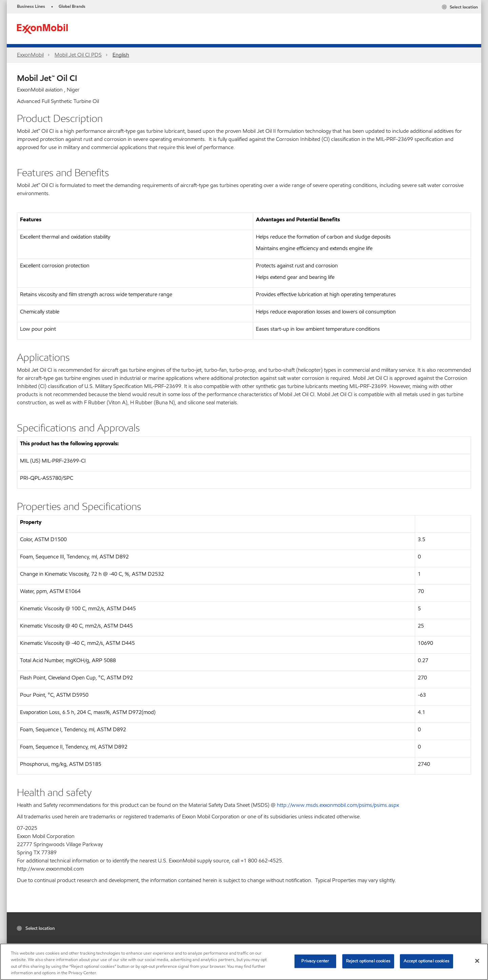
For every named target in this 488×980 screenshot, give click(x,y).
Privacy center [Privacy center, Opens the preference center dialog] (315, 961)
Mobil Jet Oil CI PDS (78, 55)
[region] (244, 962)
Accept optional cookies (426, 961)
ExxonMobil (30, 55)
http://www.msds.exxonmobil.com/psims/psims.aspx (338, 805)
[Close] (477, 961)
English (121, 55)
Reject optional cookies (368, 961)
